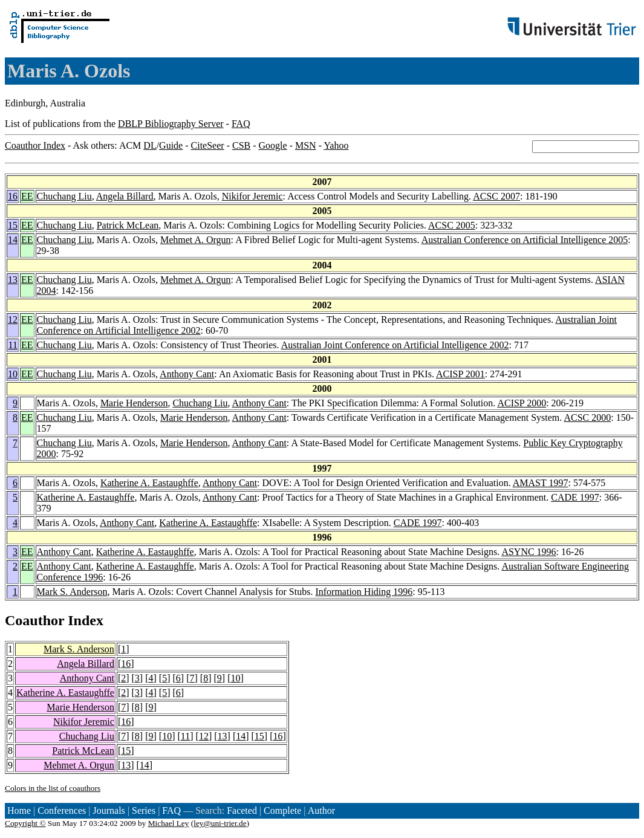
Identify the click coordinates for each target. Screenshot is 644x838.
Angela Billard (125, 196)
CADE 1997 (575, 497)
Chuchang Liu (64, 196)
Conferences (62, 810)
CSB (241, 145)
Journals (109, 810)
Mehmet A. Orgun (196, 240)
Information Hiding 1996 (364, 592)
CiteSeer (208, 145)
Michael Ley (169, 823)
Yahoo (336, 145)
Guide (171, 145)
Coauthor (34, 620)
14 (13, 240)
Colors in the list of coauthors (53, 788)
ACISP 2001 (460, 374)
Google (273, 145)
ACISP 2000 (522, 403)
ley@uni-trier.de (220, 823)
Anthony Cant (187, 374)
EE (27, 196)
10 (13, 374)
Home (19, 810)
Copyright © (25, 823)
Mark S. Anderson (72, 592)
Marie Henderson (134, 403)
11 (13, 345)
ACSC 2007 (496, 196)
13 (13, 280)
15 (13, 225)
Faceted (242, 810)
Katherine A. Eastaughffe (149, 483)
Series (144, 810)
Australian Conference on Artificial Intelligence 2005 (525, 240)
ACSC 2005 (452, 225)
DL (150, 145)
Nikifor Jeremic (252, 196)
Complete (282, 810)
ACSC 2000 (587, 417)
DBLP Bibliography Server (171, 124)
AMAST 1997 (541, 483)
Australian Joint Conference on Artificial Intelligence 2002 (395, 345)
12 (13, 320)
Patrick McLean (128, 225)
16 (13, 196)
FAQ (241, 124)
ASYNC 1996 (529, 552)
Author (321, 810)
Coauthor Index (35, 145)
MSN (306, 145)
